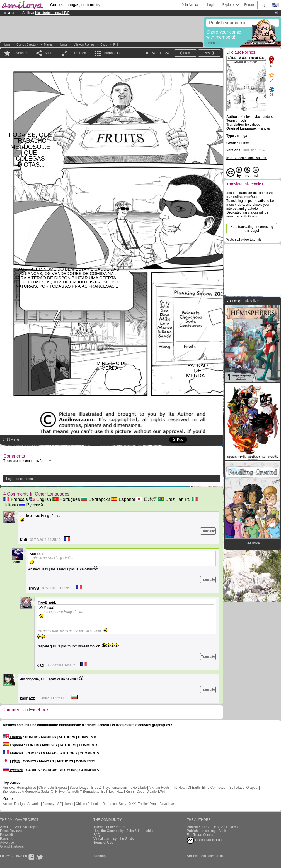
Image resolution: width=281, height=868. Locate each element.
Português (66, 499)
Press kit (6, 835)
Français (16, 499)
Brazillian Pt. (174, 499)
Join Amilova (191, 5)
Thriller (143, 804)
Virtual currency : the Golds (114, 839)
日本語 (146, 499)
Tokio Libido (138, 788)
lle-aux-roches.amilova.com (247, 158)
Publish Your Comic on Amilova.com (214, 827)
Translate (208, 531)
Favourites (20, 53)
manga (48, 45)
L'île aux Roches (84, 45)
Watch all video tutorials (244, 240)
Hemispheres (27, 788)
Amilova (9, 788)
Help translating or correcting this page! (252, 229)
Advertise (7, 843)
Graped (252, 788)
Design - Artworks (27, 804)
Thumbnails (111, 53)
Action (7, 804)
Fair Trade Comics (200, 835)
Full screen (78, 53)
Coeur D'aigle (147, 792)
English (40, 499)
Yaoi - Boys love (162, 804)
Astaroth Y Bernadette (83, 792)
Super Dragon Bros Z (85, 788)
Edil (104, 792)
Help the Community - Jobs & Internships (124, 831)
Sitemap (100, 856)
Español (123, 499)
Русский (31, 505)
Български (96, 499)
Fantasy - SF (52, 804)
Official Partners (12, 847)
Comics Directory (27, 45)
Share (49, 53)
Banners (6, 839)
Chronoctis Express (53, 788)
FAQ (97, 835)
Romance (109, 804)
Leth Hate (116, 792)
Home (7, 45)
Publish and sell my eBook (206, 831)
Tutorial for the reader (109, 827)
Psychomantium (115, 788)
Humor (63, 45)
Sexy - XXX (127, 804)
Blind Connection (215, 788)
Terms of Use (103, 843)
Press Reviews (11, 831)
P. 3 (116, 45)
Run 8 (130, 792)
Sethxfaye (237, 788)
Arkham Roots (159, 788)
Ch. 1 (104, 45)
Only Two (58, 792)
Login (211, 5)
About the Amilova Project (19, 827)
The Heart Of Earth (186, 788)
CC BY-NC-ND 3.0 (205, 840)
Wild (162, 792)
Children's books (88, 804)
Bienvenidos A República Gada (26, 792)
